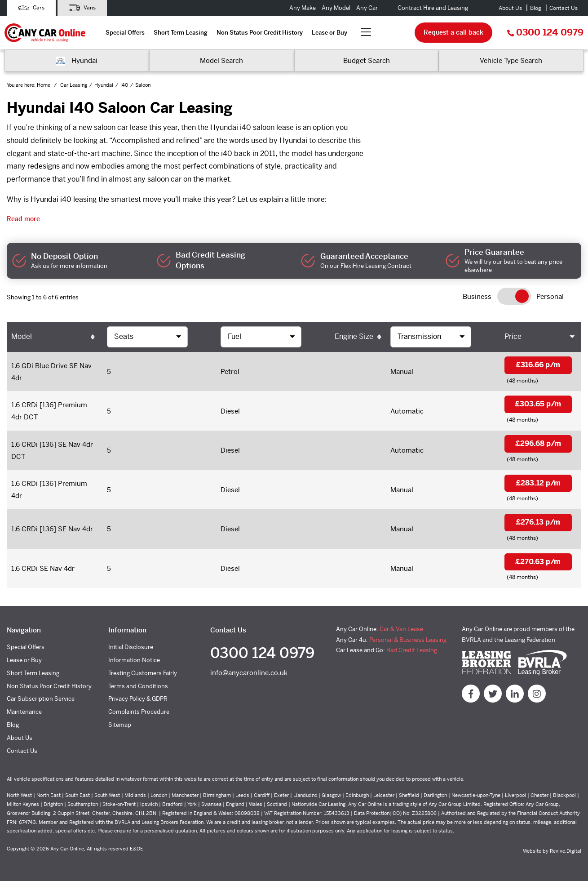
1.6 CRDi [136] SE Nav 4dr (52, 529)
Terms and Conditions (138, 686)
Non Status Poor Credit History (260, 33)
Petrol (230, 372)
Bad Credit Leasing (412, 650)
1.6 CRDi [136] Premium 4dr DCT (49, 411)
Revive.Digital (566, 851)
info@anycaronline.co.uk (249, 673)
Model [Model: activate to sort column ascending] (22, 336)
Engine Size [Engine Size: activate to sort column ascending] (354, 336)
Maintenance (24, 712)
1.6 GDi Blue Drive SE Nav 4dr (51, 372)
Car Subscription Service (41, 699)
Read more (23, 219)
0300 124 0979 (545, 33)
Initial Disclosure (131, 647)
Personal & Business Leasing (408, 640)
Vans (82, 8)
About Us (510, 8)
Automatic (407, 411)
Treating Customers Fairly (143, 673)
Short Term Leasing (181, 33)
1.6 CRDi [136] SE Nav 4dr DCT (52, 450)
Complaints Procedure (139, 712)
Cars (31, 8)
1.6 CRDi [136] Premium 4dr (49, 489)
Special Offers (125, 33)
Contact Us (564, 8)
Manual (402, 372)
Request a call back (453, 32)
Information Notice (134, 660)
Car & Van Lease (401, 629)
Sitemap (120, 725)
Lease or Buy (329, 33)
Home (44, 85)
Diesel (230, 411)
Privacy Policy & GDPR (138, 699)
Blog (536, 8)
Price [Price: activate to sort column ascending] (513, 336)
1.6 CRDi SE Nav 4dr (43, 568)
